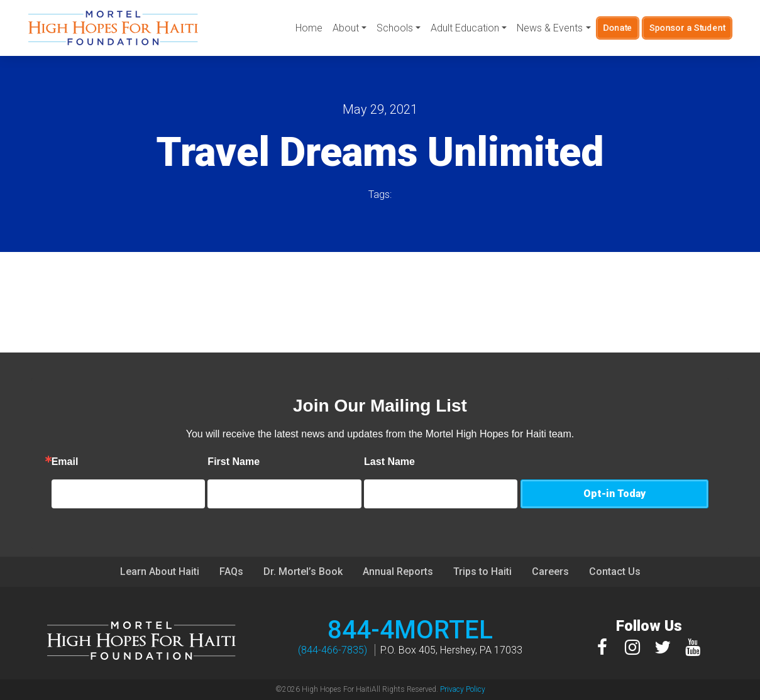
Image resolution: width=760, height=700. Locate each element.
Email (119, 462)
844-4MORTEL (410, 630)
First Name (288, 462)
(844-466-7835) (333, 650)
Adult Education (465, 28)
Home (309, 28)
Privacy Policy (463, 689)
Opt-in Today (614, 494)
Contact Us (615, 571)
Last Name (443, 462)
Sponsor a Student (687, 28)
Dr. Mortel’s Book (303, 571)
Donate (617, 28)
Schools (395, 28)
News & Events (550, 28)
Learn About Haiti (160, 571)
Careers (550, 571)
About (346, 28)
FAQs (231, 571)
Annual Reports (398, 571)
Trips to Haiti (482, 571)
